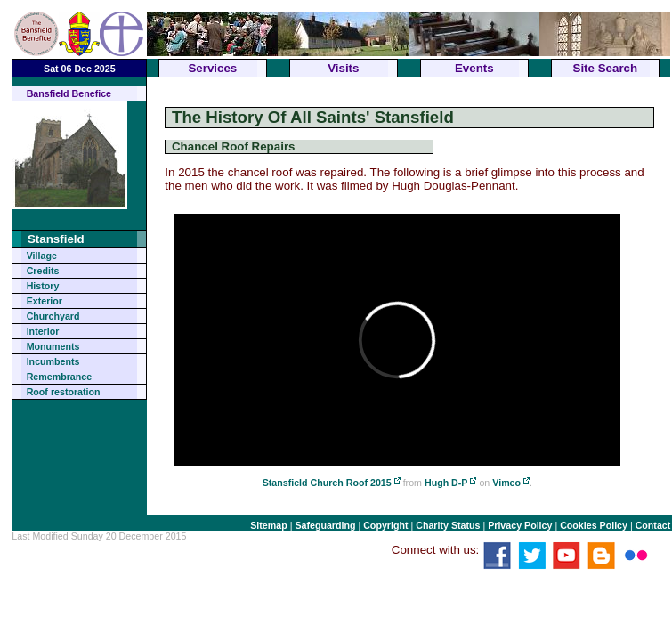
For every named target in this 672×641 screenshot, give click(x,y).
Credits (43, 271)
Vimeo (506, 483)
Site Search (606, 68)
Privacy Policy (520, 525)
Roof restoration (64, 392)
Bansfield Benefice (69, 93)
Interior (43, 331)
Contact (653, 525)
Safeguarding (325, 525)
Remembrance (59, 377)
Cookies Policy (594, 525)
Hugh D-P (446, 483)
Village (42, 256)
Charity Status (448, 525)
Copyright (385, 525)
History (43, 286)
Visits (343, 68)
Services (212, 68)
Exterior (45, 301)
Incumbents (53, 361)
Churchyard (53, 316)
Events (474, 68)
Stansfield (56, 239)
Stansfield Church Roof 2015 (327, 483)
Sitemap (268, 525)
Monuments (53, 346)
